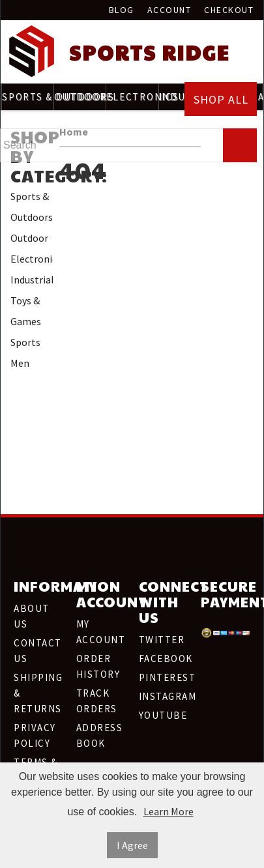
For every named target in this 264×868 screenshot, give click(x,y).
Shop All (221, 99)
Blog (122, 10)
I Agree (132, 845)
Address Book (100, 735)
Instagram (164, 696)
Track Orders (97, 701)
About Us (32, 616)
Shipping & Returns (38, 693)
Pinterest (164, 677)
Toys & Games (26, 311)
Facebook (164, 658)
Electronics (32, 259)
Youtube (163, 715)
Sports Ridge (149, 52)
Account (169, 10)
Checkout (229, 10)
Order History (98, 666)
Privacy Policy (35, 735)
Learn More (169, 811)
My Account (101, 632)
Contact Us (38, 651)
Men (20, 363)
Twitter (162, 640)
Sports (25, 342)
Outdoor (29, 238)
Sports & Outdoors (32, 207)
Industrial (32, 280)
